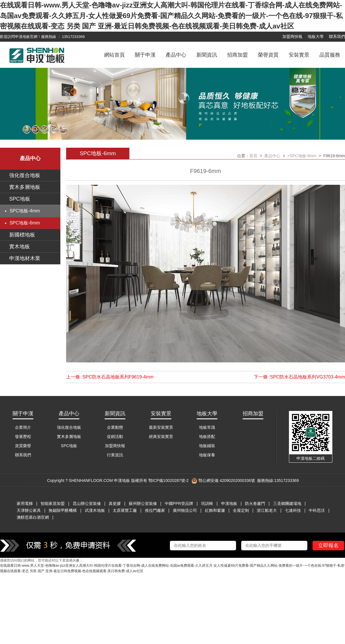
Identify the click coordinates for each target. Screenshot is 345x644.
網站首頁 (114, 55)
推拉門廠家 (155, 510)
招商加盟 (237, 55)
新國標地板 (22, 235)
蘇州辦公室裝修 (143, 503)
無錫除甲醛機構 (63, 510)
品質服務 (330, 55)
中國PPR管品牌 (179, 503)
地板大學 (316, 36)
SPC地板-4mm (25, 211)
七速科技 (293, 510)
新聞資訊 (207, 55)
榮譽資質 (268, 55)
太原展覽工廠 (125, 510)
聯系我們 (337, 36)
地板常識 (207, 427)
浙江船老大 (267, 510)
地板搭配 (207, 437)
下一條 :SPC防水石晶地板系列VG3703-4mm (299, 377)
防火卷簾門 (255, 503)
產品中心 (176, 55)
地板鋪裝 (207, 446)
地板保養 (207, 455)
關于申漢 (145, 55)
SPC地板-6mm (25, 223)
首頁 (253, 156)
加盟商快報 (292, 36)
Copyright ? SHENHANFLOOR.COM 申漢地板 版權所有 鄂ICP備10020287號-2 (118, 480)
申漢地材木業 (25, 258)
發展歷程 (23, 437)
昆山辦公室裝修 (87, 503)
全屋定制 (241, 510)
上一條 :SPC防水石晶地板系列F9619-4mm (110, 377)
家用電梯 (25, 503)
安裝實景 (299, 55)
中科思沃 (317, 510)
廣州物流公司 (185, 510)
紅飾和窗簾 (215, 510)
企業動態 (115, 427)
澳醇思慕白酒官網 (33, 517)
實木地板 (20, 247)
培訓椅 (207, 503)
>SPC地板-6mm (302, 156)
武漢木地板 (95, 510)
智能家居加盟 (53, 503)
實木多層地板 (25, 187)
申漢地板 (229, 503)
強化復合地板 (25, 175)
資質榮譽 (23, 446)
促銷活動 (115, 437)
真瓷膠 (115, 503)
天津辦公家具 (29, 510)
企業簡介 (23, 427)
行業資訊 (115, 455)
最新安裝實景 (161, 427)
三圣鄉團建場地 (287, 503)
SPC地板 (20, 199)
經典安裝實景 (161, 437)
